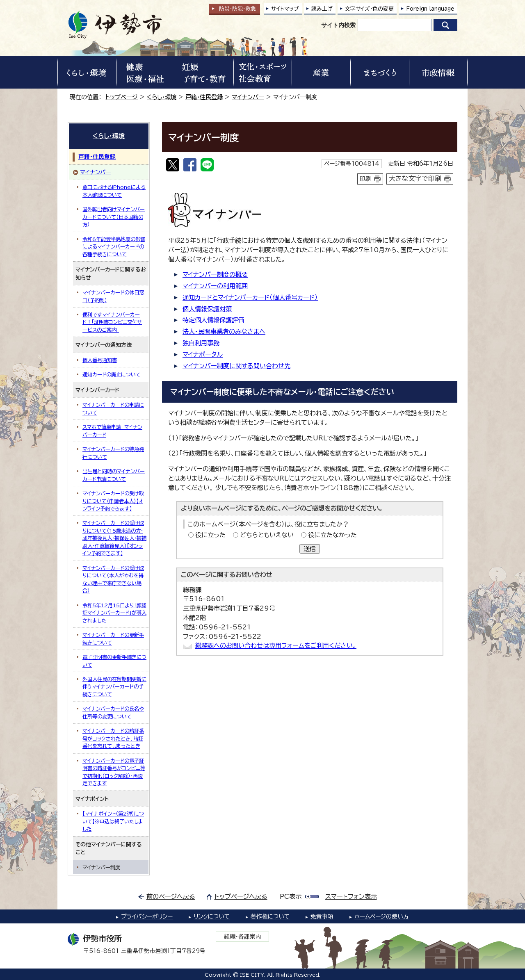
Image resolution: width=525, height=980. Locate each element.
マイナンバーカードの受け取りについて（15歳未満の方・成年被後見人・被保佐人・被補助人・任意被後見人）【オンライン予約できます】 (114, 538)
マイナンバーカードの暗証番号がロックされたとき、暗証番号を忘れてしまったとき (113, 738)
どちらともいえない (267, 535)
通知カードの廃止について (112, 374)
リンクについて (212, 916)
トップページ (122, 97)
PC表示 (291, 897)
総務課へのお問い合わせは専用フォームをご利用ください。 (276, 646)
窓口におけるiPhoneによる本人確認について (114, 191)
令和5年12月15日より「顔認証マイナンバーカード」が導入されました (114, 613)
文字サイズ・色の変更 (369, 9)
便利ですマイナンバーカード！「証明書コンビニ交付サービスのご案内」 (112, 322)
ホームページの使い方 (382, 916)
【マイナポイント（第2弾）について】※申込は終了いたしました (113, 821)
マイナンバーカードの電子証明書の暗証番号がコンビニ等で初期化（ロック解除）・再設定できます (114, 772)
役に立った (210, 535)
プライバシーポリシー (147, 916)
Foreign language (430, 9)
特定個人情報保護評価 (213, 320)
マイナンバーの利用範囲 (215, 286)
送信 (310, 549)
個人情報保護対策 (207, 309)
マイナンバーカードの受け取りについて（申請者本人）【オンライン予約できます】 (113, 501)
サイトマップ (285, 9)
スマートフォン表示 (351, 897)
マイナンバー (248, 97)
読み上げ (322, 9)
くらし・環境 (162, 97)
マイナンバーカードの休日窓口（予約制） (113, 296)
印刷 (365, 179)
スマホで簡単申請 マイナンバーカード (112, 431)
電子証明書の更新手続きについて (114, 661)
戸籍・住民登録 (204, 97)
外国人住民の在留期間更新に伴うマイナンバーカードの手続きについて (114, 687)
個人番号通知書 (100, 360)
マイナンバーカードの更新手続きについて (113, 638)
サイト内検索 (338, 25)
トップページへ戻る (241, 897)
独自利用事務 (201, 343)
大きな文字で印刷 (415, 178)
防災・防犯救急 (237, 9)
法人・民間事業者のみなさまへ (224, 332)
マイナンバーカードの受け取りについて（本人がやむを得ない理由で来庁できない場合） (113, 579)
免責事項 (322, 916)
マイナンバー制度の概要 (215, 275)
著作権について (270, 916)
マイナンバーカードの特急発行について (113, 453)
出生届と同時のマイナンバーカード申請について (114, 475)
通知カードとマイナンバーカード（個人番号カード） (250, 297)
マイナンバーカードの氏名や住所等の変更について (113, 712)
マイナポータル (203, 354)
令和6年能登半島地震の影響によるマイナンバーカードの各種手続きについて (114, 247)
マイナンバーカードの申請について (113, 408)
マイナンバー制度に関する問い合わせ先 (236, 366)
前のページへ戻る (171, 897)
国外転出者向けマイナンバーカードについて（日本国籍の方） (114, 217)
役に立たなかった (332, 535)
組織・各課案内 (243, 937)
